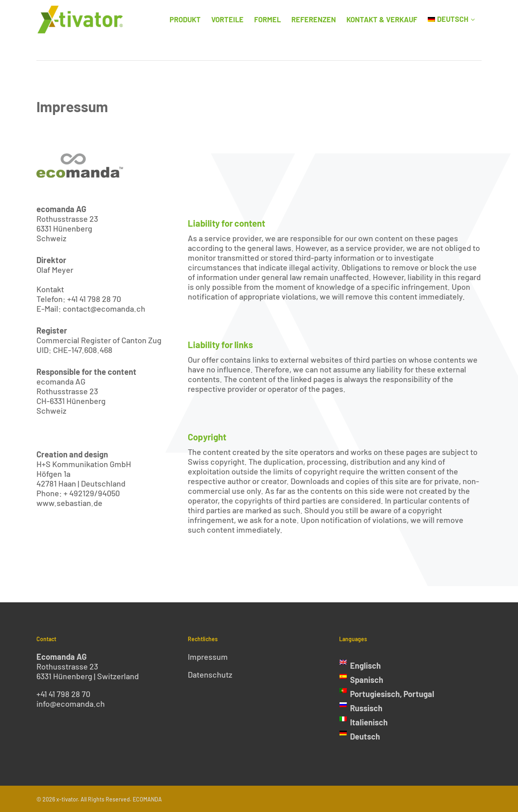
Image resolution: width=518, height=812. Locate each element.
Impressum (208, 657)
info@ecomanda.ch (71, 704)
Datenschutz (210, 674)
